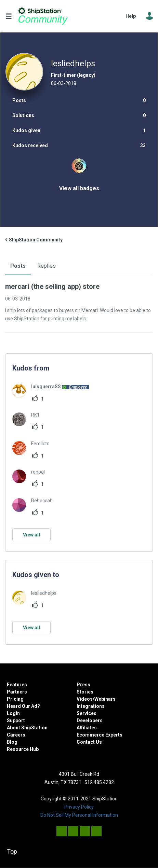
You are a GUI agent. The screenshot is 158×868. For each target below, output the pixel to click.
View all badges (79, 188)
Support (16, 720)
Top (12, 851)
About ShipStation (27, 728)
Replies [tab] (47, 266)
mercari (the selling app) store (52, 286)
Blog (12, 742)
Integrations (91, 706)
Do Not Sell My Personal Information (79, 815)
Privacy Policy (79, 807)
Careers (16, 735)
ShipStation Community (43, 16)
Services (87, 713)
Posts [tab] (18, 266)
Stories (85, 692)
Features (17, 685)
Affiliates (87, 728)
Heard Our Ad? (23, 706)
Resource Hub (23, 749)
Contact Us (89, 742)
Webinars (105, 699)
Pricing (15, 699)
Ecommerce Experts (100, 735)
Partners (17, 692)
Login (13, 713)
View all (31, 535)
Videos (85, 699)
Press (83, 685)
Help (131, 16)
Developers (90, 720)
